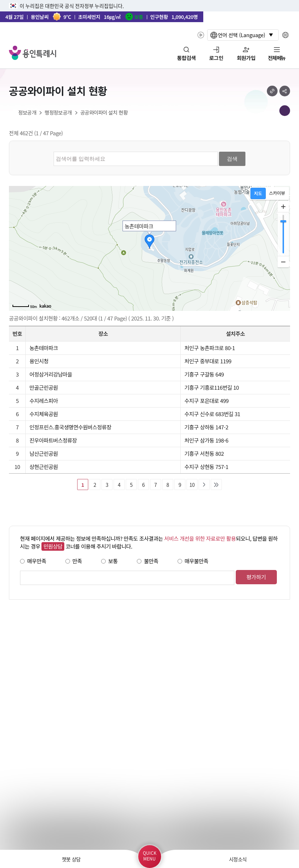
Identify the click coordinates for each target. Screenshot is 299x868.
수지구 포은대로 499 (206, 401)
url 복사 (272, 91)
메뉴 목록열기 (285, 111)
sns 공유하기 (285, 91)
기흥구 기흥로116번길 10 (211, 387)
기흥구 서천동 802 (204, 453)
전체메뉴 (277, 58)
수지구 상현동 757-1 (206, 467)
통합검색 (186, 58)
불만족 (151, 561)
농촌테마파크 (44, 348)
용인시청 (39, 361)
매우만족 (37, 561)
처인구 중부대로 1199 (208, 361)
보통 (113, 561)
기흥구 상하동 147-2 (206, 427)
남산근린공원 (44, 453)
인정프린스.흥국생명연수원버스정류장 (70, 427)
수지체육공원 (44, 414)
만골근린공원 (44, 387)
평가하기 (256, 577)
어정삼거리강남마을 (51, 374)
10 (192, 485)
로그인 (216, 58)
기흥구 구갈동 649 (204, 374)
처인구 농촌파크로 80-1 (210, 348)
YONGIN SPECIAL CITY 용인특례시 (33, 53)
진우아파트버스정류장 (53, 440)
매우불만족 (196, 561)
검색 (232, 159)
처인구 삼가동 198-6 (206, 440)
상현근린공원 (44, 467)
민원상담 (53, 546)
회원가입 (246, 58)
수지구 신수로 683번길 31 (212, 414)
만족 (77, 561)
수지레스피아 (44, 401)
